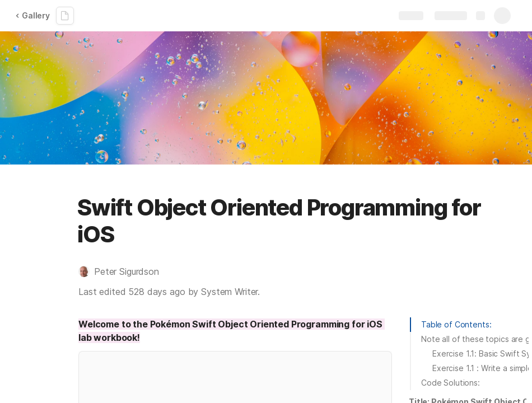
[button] (124, 271)
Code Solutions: (451, 383)
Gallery (32, 15)
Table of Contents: (456, 324)
